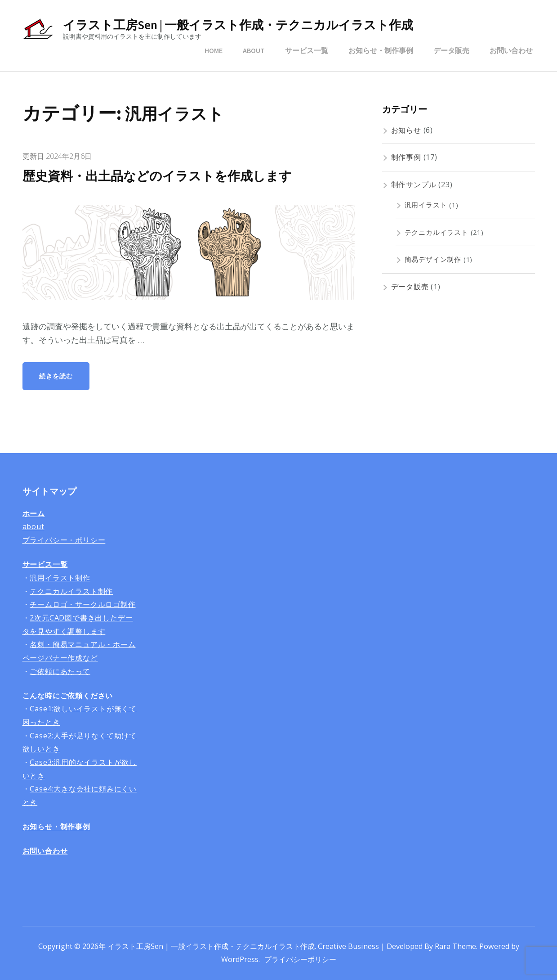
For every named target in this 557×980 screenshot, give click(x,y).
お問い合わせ (511, 50)
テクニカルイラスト (437, 232)
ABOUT (254, 50)
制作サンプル (414, 184)
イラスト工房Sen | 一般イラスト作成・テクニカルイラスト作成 (238, 25)
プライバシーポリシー (300, 959)
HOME (214, 50)
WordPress (240, 959)
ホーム (34, 513)
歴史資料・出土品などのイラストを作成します (162, 176)
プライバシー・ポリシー (64, 540)
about (33, 526)
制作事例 (406, 157)
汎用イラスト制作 (60, 578)
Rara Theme (455, 946)
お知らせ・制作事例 (381, 50)
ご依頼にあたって (60, 671)
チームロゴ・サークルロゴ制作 (82, 604)
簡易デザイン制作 (433, 259)
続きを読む (56, 376)
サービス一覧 (307, 50)
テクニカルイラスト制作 (71, 591)
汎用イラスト (426, 205)
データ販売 (451, 50)
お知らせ (406, 130)
